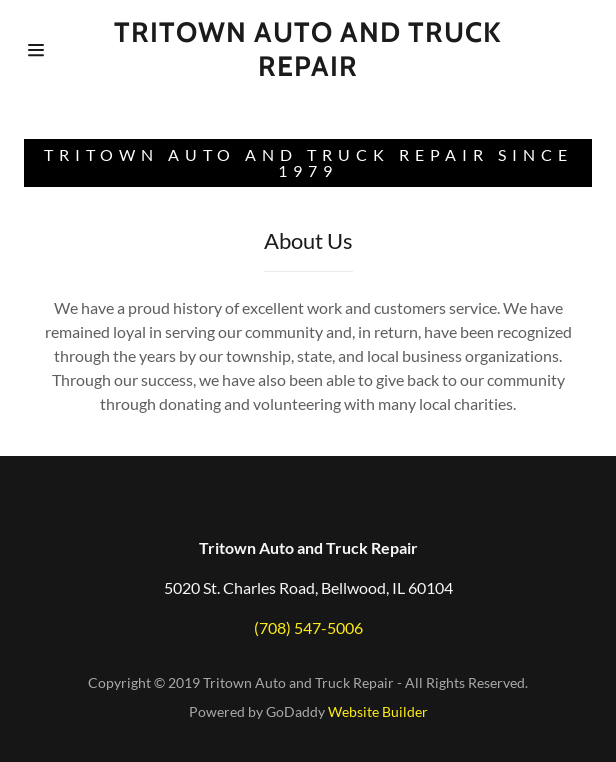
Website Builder (378, 711)
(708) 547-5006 (308, 627)
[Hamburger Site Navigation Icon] (66, 50)
